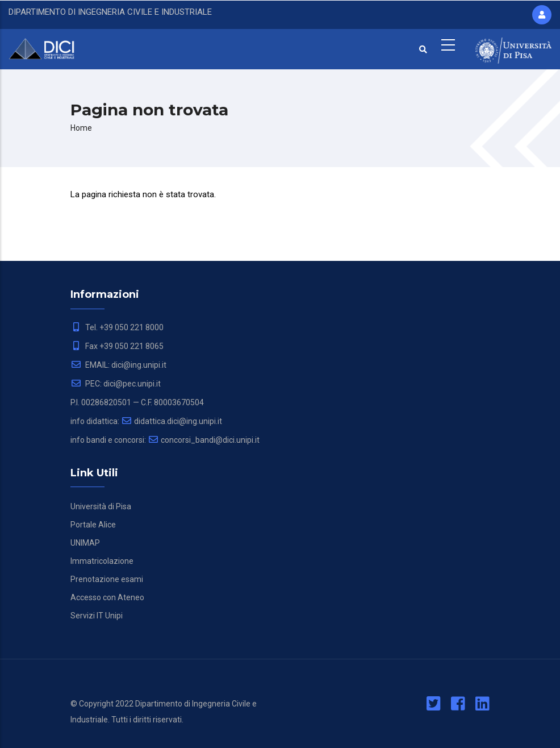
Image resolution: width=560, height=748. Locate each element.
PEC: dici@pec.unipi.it (116, 384)
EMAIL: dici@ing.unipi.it (118, 365)
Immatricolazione (102, 561)
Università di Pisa (101, 506)
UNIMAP (85, 543)
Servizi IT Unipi (97, 616)
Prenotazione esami (107, 579)
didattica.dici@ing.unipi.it (172, 421)
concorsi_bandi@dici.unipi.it (204, 440)
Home (81, 128)
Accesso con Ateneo (107, 597)
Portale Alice (93, 525)
